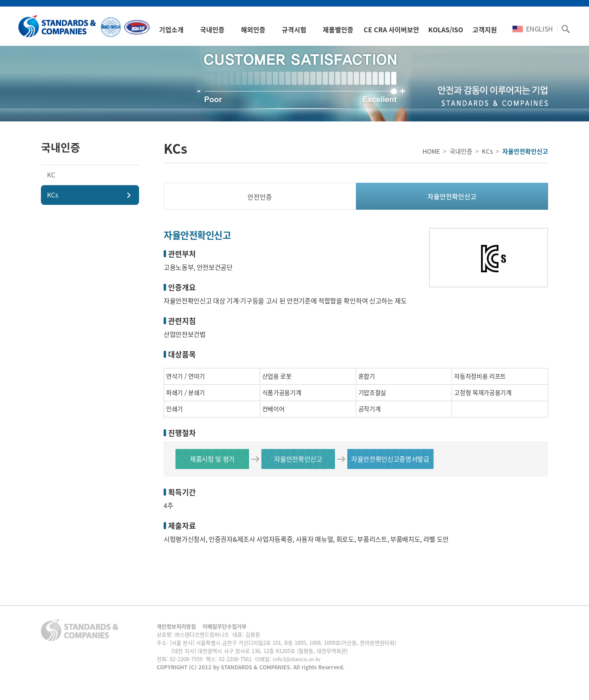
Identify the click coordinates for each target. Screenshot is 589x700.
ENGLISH (533, 29)
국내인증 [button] (212, 29)
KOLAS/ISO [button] (446, 29)
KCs (53, 195)
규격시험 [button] (294, 29)
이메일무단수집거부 (225, 626)
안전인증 (260, 197)
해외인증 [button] (253, 29)
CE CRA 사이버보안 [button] (391, 29)
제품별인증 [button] (338, 29)
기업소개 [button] (171, 29)
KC (51, 175)
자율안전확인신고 (452, 196)
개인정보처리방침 (176, 626)
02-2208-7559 (186, 659)
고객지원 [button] (485, 29)
